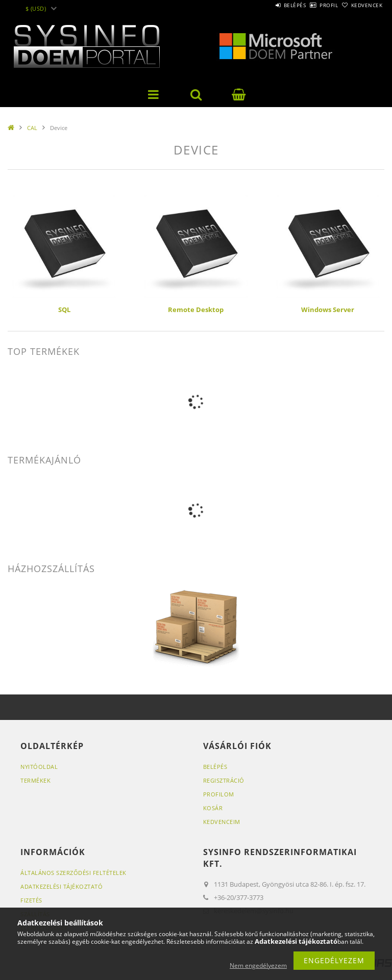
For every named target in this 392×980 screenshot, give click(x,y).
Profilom (219, 794)
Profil (312, 5)
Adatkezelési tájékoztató (62, 886)
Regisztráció (224, 780)
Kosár (213, 808)
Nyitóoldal (39, 767)
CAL (32, 128)
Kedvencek (361, 5)
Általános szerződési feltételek (73, 873)
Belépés (266, 5)
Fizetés (31, 900)
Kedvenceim (222, 822)
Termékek (35, 780)
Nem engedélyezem (258, 965)
